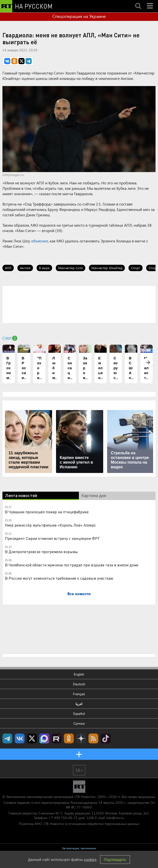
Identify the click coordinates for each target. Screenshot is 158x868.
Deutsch (79, 684)
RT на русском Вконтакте (20, 738)
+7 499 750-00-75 (63, 818)
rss (93, 738)
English (79, 674)
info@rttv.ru (115, 818)
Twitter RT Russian (32, 738)
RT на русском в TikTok (106, 738)
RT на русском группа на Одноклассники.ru (69, 738)
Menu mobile (150, 2)
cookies (90, 860)
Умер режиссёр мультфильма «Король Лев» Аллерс (50, 525)
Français (79, 694)
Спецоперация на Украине (79, 16)
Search (138, 2)
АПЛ (8, 268)
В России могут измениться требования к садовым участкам (59, 578)
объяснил (40, 241)
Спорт (136, 268)
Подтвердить (115, 860)
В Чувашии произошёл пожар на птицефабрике (47, 512)
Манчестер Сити (71, 268)
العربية (79, 704)
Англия (25, 268)
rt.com (36, 802)
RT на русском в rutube (57, 738)
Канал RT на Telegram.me (7, 738)
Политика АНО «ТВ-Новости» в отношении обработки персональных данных (79, 824)
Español (79, 714)
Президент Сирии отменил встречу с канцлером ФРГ (52, 538)
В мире (44, 268)
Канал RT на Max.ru (44, 738)
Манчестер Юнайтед (107, 268)
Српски (79, 723)
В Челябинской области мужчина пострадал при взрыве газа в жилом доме (72, 565)
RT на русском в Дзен (81, 738)
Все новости (79, 594)
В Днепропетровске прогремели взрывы (41, 552)
